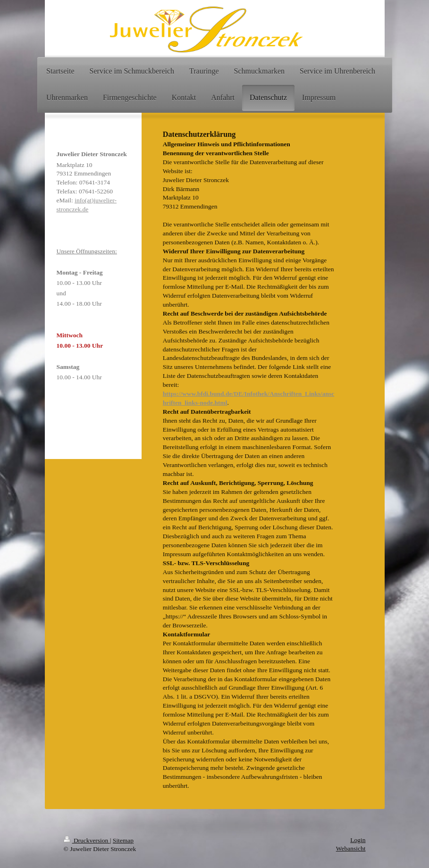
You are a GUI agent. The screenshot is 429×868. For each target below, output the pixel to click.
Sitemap (123, 840)
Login (358, 840)
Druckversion (87, 840)
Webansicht (351, 848)
